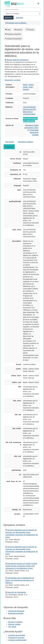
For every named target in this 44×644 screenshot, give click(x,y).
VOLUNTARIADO (29, 107)
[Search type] (22, 14)
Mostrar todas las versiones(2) (17, 60)
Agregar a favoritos (14, 34)
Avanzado (19, 18)
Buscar (9, 18)
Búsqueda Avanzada (16, 613)
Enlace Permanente (14, 39)
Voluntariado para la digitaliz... (16, 23)
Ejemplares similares (26, 142)
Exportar (31, 29)
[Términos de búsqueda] (22, 10)
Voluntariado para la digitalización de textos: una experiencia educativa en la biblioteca (20, 580)
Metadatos (9, 147)
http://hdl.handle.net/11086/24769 (30, 120)
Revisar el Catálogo (15, 622)
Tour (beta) (12, 627)
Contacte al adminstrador (17, 640)
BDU (7, 4)
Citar (9, 29)
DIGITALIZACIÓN (29, 109)
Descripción (10, 142)
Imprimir (19, 29)
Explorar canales (14, 624)
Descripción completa (13, 80)
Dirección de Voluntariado (17, 592)
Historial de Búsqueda (16, 611)
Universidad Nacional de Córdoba (34, 132)
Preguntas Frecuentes (16, 638)
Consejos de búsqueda (17, 635)
